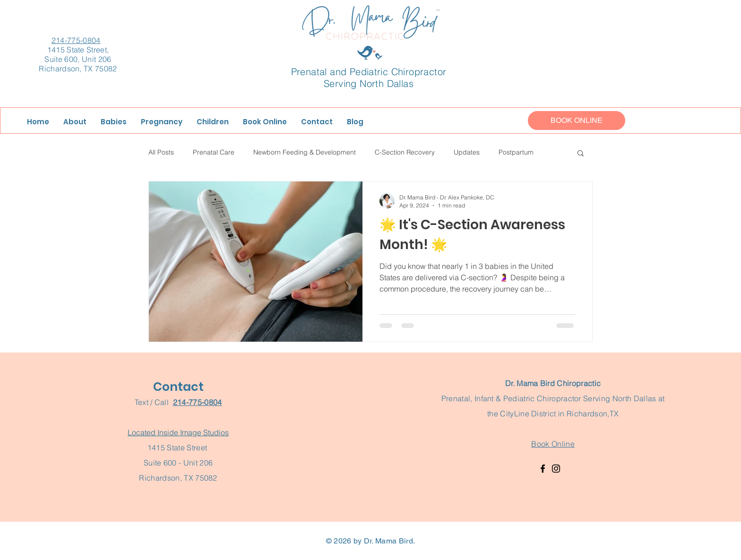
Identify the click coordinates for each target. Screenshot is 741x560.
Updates (467, 152)
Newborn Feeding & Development (305, 152)
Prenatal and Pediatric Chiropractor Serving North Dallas (369, 78)
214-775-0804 (76, 40)
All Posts (161, 152)
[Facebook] (543, 469)
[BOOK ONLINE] (577, 121)
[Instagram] (556, 469)
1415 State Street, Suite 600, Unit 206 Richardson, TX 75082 (78, 59)
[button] (581, 154)
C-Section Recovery (405, 152)
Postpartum (516, 152)
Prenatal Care (214, 152)
